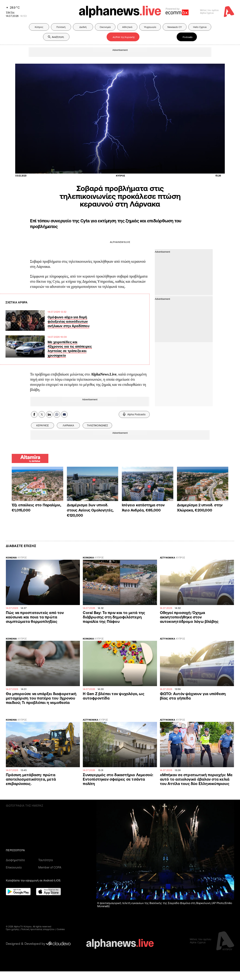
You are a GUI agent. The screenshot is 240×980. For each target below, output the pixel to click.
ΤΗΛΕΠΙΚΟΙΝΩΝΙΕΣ (97, 425)
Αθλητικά (127, 27)
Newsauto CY (175, 27)
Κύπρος (39, 27)
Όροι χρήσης (13, 929)
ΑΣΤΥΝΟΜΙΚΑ (168, 558)
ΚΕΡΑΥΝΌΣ (43, 425)
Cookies (61, 929)
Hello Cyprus (200, 27)
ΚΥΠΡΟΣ (22, 558)
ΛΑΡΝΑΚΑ (68, 425)
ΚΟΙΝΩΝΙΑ (11, 558)
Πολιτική (61, 27)
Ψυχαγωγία (150, 27)
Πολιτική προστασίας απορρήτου (38, 929)
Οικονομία (105, 27)
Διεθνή (83, 27)
